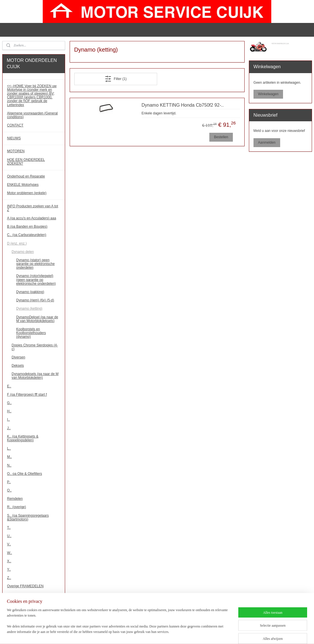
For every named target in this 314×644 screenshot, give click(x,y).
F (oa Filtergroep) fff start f (27, 395)
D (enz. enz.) (17, 243)
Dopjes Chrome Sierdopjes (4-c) (35, 347)
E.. (9, 386)
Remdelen (15, 499)
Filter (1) (115, 79)
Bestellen (221, 137)
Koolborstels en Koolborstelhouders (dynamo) (31, 333)
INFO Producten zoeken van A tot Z (33, 208)
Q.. (9, 490)
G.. (9, 403)
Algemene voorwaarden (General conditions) (33, 115)
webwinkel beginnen (181, 633)
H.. (9, 411)
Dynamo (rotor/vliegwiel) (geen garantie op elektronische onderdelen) (36, 280)
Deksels (18, 366)
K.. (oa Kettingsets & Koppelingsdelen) (23, 438)
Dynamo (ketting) (29, 309)
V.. (9, 544)
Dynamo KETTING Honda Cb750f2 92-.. (182, 105)
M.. (10, 457)
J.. (9, 428)
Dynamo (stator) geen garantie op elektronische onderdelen (36, 264)
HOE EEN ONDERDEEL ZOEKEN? (26, 162)
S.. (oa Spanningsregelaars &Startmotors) (28, 517)
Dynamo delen (23, 252)
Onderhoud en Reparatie (26, 176)
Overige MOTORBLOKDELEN (30, 595)
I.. (9, 419)
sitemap (152, 633)
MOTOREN (16, 151)
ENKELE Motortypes (23, 185)
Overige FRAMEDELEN (25, 586)
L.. (9, 448)
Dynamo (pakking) (30, 292)
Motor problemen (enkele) (27, 193)
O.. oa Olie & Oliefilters (25, 474)
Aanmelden (267, 143)
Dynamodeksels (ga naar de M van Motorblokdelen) (35, 376)
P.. (9, 482)
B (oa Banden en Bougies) (27, 227)
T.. (9, 528)
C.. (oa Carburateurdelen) (27, 235)
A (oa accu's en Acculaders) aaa (32, 218)
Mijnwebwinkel (225, 633)
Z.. (9, 578)
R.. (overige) (17, 507)
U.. (9, 536)
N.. (9, 465)
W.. (10, 553)
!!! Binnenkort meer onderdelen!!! (32, 610)
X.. (9, 561)
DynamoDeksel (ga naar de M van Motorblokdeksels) (37, 319)
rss (162, 633)
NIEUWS (14, 138)
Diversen (18, 357)
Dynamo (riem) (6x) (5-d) (35, 300)
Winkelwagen (268, 94)
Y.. (9, 569)
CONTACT (15, 125)
